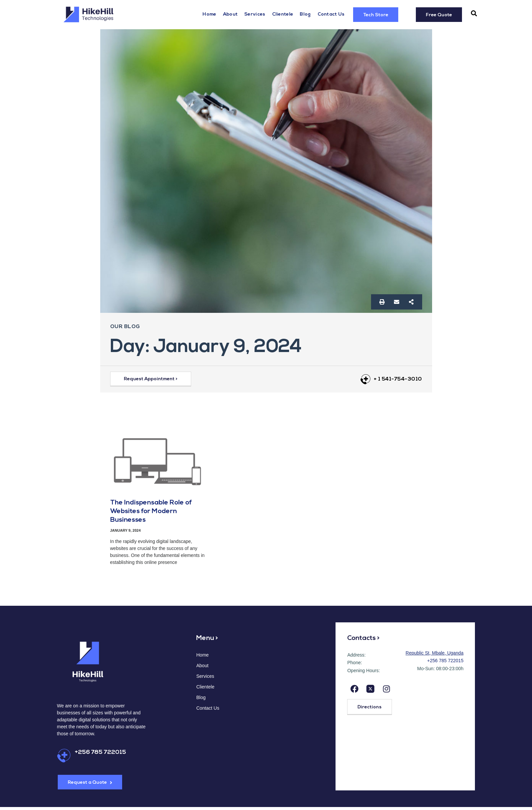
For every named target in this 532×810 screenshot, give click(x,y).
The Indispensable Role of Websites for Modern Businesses (151, 511)
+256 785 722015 (100, 752)
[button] (474, 14)
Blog (305, 14)
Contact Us (331, 14)
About (230, 14)
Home (209, 14)
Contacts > (363, 638)
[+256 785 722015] (64, 756)
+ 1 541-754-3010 (398, 379)
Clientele (283, 14)
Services (255, 14)
